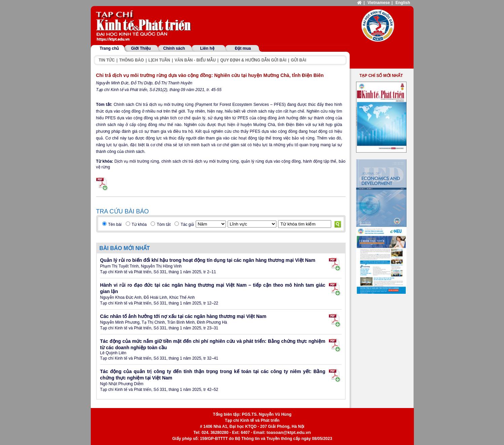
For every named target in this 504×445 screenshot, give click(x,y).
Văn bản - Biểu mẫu (195, 60)
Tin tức (107, 60)
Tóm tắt (164, 225)
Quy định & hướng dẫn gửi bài (253, 60)
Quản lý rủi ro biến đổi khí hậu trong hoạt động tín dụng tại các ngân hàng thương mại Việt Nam (208, 260)
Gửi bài (299, 60)
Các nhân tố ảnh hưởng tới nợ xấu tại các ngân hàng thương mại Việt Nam (183, 316)
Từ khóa (139, 225)
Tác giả (187, 225)
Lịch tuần (159, 60)
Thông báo (132, 60)
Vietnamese (379, 3)
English (403, 3)
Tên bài (115, 225)
